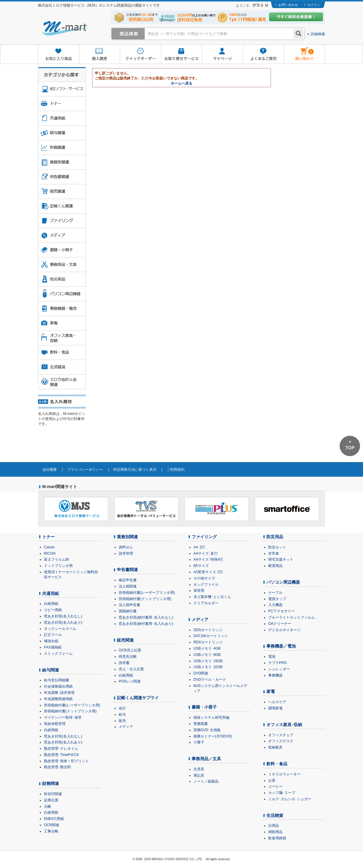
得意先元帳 (128, 657)
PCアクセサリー (282, 611)
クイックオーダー (140, 55)
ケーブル (275, 593)
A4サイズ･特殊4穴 (208, 559)
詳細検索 (318, 34)
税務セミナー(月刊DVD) (213, 736)
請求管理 (126, 553)
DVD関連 (201, 673)
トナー (48, 537)
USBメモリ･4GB (207, 648)
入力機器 (275, 605)
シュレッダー (279, 669)
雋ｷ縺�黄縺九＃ (299, 50)
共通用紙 (51, 594)
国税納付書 (128, 611)
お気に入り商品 (58, 55)
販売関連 (125, 640)
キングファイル (206, 585)
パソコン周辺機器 (283, 582)
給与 (122, 714)
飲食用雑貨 (277, 838)
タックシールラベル (60, 629)
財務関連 (51, 783)
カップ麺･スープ (282, 793)
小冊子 (199, 742)
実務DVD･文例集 (207, 730)
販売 (122, 721)
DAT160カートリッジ (211, 636)
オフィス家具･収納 (284, 725)
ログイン (314, 5)
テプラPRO (277, 663)
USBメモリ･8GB (207, 655)
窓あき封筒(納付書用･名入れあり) (146, 624)
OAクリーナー (280, 624)
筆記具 (199, 775)
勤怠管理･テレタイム (61, 749)
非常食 (274, 553)
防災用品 (275, 537)
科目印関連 (53, 794)
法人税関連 (128, 586)
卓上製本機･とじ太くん (212, 597)
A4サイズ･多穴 (206, 553)
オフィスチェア (281, 735)
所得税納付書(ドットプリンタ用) (70, 711)
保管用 (199, 591)
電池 (272, 657)
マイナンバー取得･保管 (63, 717)
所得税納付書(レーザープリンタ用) (72, 705)
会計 (122, 708)
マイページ (222, 55)
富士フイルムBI (56, 559)
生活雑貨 (275, 815)
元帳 (48, 806)
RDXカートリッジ (208, 642)
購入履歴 (99, 55)
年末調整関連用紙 (58, 699)
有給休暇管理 (55, 724)
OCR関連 (52, 825)
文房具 (199, 769)
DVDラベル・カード (210, 680)
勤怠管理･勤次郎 (57, 767)
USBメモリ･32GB (208, 667)
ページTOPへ (350, 446)
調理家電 (275, 708)
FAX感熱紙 (53, 647)
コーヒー (275, 786)
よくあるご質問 (263, 55)
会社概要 (50, 470)
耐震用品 (275, 566)
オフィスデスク (281, 741)
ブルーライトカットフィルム (292, 617)
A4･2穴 (199, 547)
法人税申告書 (129, 605)
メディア (126, 727)
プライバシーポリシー (85, 470)
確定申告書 (128, 580)
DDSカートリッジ (208, 630)
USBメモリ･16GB (208, 661)
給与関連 (51, 670)
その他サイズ (204, 578)
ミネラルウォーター (284, 774)
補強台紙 (51, 641)
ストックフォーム (58, 654)
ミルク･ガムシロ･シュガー (290, 799)
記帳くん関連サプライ (138, 698)
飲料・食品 (277, 764)
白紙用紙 (51, 604)
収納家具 (275, 747)
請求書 (124, 663)
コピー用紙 (53, 610)
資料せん (126, 547)
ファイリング (204, 537)
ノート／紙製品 (206, 781)
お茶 (272, 780)
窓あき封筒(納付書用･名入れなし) (146, 617)
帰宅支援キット (281, 559)
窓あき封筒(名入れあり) (63, 622)
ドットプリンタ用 (58, 566)
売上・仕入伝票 (131, 669)
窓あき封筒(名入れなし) (63, 616)
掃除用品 (275, 832)
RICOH (50, 553)
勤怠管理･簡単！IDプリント (66, 761)
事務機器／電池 (281, 646)
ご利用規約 (176, 470)
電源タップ (277, 599)
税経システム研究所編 (211, 717)
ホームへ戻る (181, 83)
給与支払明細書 (57, 680)
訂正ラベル (53, 635)
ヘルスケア (277, 702)
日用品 (274, 826)
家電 (271, 691)
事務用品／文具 (206, 759)
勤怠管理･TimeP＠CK (61, 755)
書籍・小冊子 (204, 707)
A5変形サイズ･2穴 (208, 572)
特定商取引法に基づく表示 (135, 470)
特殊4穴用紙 (54, 819)
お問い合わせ (288, 5)
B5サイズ (201, 566)
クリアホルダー (206, 603)
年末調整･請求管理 (59, 693)
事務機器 (275, 675)
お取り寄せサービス (181, 55)
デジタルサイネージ (284, 630)
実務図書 (201, 724)
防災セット (277, 547)
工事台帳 (51, 831)
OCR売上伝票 (130, 650)
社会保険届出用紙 (58, 686)
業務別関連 (127, 537)
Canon (49, 547)
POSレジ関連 (130, 681)
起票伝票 (51, 800)
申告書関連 (127, 570)
